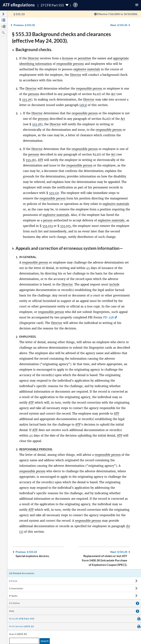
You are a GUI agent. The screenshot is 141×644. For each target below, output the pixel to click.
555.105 (65, 226)
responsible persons (70, 64)
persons (34, 94)
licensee (68, 58)
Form (13, 581)
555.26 (27, 100)
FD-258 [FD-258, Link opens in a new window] (109, 317)
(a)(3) (83, 105)
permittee (84, 58)
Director (33, 58)
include (114, 284)
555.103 (48, 226)
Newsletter (16, 588)
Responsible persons (36, 449)
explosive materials (87, 69)
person (48, 220)
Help (12, 611)
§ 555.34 (119, 25)
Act (113, 94)
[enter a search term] (24, 641)
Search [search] (45, 641)
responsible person (89, 89)
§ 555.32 (24, 25)
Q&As (13, 596)
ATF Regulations (19, 5)
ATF (40, 160)
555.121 (54, 193)
